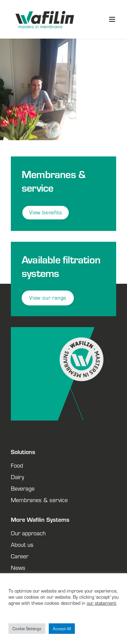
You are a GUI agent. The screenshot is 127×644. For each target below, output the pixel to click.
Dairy (17, 477)
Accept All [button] (62, 629)
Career (20, 556)
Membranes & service (39, 500)
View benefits (46, 212)
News (18, 567)
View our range (48, 298)
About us (22, 544)
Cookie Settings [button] (27, 629)
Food (17, 465)
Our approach (28, 533)
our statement (101, 603)
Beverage (23, 488)
